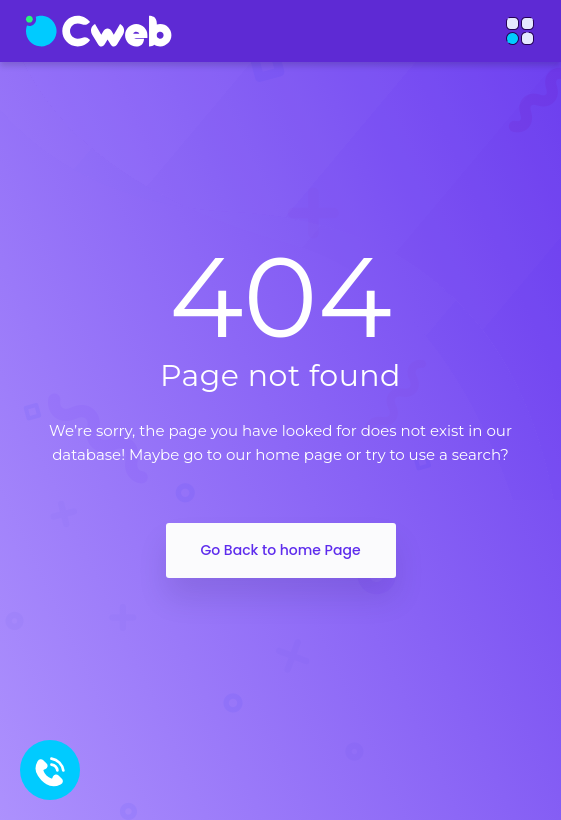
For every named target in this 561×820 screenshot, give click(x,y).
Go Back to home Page (280, 550)
